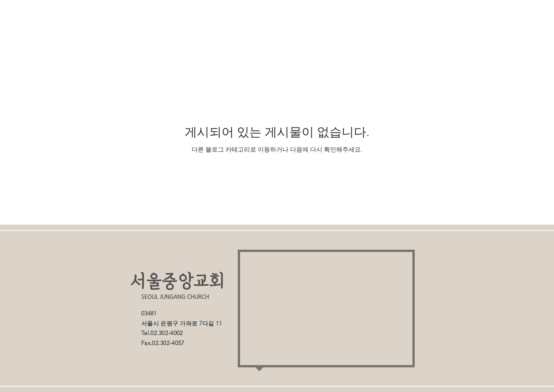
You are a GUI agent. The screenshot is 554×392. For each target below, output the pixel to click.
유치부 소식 (294, 36)
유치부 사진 (366, 36)
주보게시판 (224, 36)
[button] (448, 37)
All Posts (139, 36)
